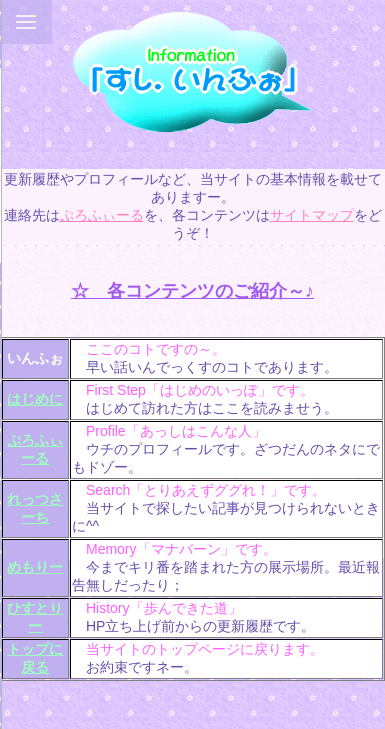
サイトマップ (312, 215)
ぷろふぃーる (102, 215)
